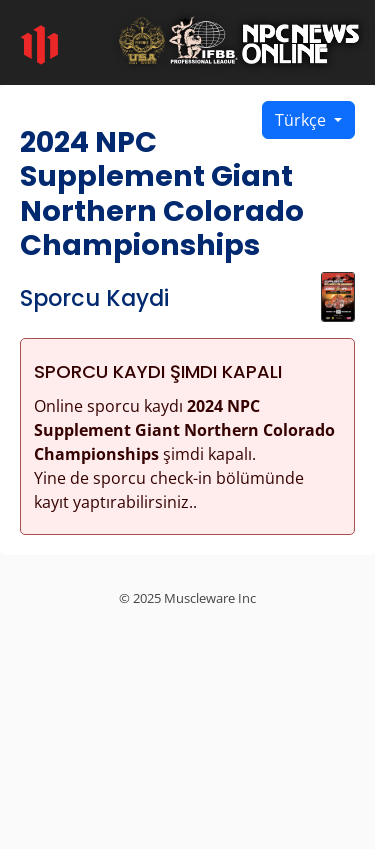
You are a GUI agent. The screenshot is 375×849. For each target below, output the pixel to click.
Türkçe (302, 120)
